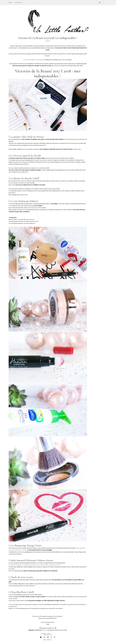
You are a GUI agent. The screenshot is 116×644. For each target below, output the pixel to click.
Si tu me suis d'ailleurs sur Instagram (34, 60)
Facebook (64, 630)
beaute (49, 640)
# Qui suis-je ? (18, 3)
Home (10, 3)
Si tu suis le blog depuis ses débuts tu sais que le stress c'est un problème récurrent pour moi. (35, 565)
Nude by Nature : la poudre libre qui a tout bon (21, 219)
